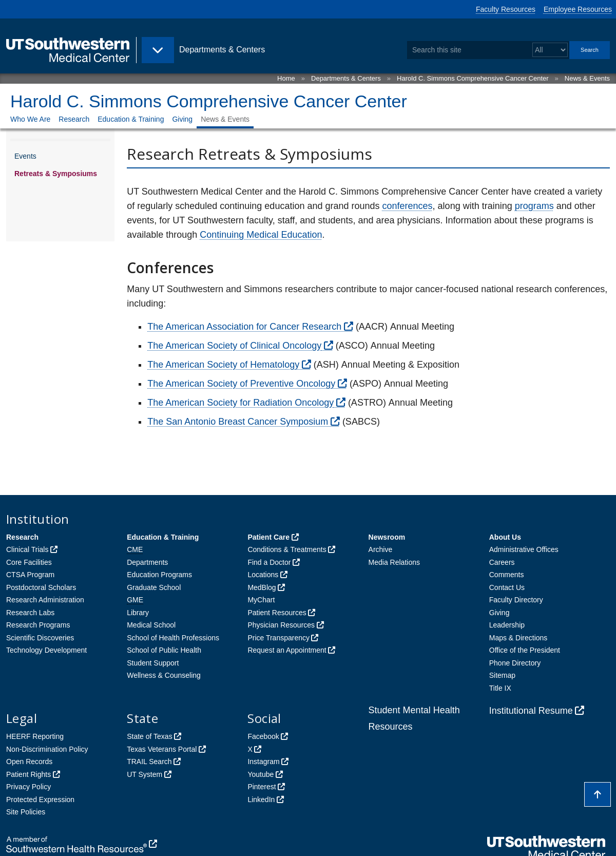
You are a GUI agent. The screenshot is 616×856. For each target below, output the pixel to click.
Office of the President (525, 650)
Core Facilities (29, 562)
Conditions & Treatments (287, 549)
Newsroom (387, 537)
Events (25, 156)
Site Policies (26, 812)
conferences (408, 206)
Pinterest (262, 787)
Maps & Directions (518, 638)
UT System (145, 774)
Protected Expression (40, 800)
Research (74, 119)
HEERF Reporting (35, 736)
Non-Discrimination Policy (47, 749)
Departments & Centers (346, 78)
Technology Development (46, 650)
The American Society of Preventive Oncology (241, 384)
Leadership (507, 625)
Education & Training (131, 119)
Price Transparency (278, 638)
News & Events (587, 78)
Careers (502, 562)
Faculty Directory (516, 600)
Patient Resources (277, 613)
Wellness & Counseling (164, 675)
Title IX (500, 688)
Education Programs (159, 575)
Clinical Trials (27, 549)
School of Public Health (164, 650)
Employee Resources (578, 9)
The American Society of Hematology (223, 365)
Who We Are (30, 119)
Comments (507, 575)
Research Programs (38, 625)
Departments (147, 562)
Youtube (261, 774)
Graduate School (154, 587)
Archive (381, 549)
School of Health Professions (173, 638)
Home (286, 78)
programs (534, 206)
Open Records (29, 762)
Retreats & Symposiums (56, 174)
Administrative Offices (524, 549)
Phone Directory (515, 663)
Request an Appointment (287, 650)
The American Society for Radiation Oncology (240, 403)
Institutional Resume (531, 711)
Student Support (153, 663)
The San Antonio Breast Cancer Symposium (238, 422)
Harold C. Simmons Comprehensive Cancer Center (473, 78)
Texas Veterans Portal (162, 749)
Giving (182, 119)
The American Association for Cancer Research (244, 327)
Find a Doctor (269, 562)
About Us (505, 537)
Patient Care (268, 537)
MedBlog (262, 587)
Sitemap (502, 675)
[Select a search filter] (550, 50)
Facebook (263, 736)
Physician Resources (281, 625)
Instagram (263, 762)
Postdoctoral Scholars (41, 587)
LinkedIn (261, 800)
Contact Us (507, 587)
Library (138, 613)
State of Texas (149, 736)
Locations (263, 575)
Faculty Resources (506, 9)
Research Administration (45, 600)
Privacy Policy (28, 787)
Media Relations (394, 562)
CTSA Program (30, 575)
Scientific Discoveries (40, 638)
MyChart (261, 600)
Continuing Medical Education (261, 235)
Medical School (151, 625)
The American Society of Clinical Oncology (234, 346)
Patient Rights (28, 774)
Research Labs (30, 613)
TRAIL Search (149, 762)
